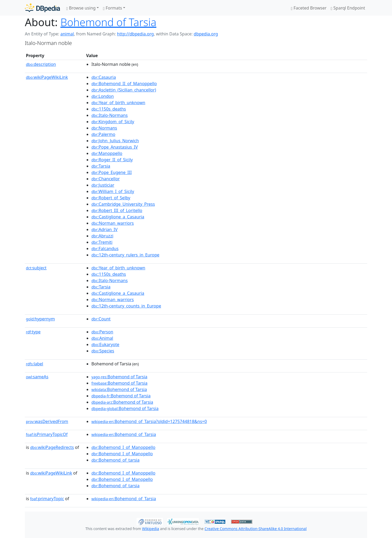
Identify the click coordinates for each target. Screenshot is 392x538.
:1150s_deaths (109, 109)
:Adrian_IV (104, 229)
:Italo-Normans (109, 115)
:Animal (102, 338)
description (41, 64)
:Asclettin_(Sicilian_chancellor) (124, 90)
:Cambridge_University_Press (123, 204)
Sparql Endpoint (348, 8)
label (35, 364)
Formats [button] (113, 8)
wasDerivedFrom (47, 421)
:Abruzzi (102, 236)
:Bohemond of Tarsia (119, 377)
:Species (103, 351)
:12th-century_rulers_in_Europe (125, 255)
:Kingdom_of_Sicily (113, 122)
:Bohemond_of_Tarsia (124, 434)
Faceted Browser (309, 8)
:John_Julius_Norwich (115, 141)
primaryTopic (47, 499)
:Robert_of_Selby (111, 198)
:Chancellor (106, 179)
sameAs (37, 377)
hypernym (40, 319)
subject (36, 268)
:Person (102, 332)
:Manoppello (107, 153)
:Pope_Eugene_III (112, 172)
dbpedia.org (206, 34)
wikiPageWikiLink (47, 77)
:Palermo (103, 134)
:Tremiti (102, 242)
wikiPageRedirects (52, 447)
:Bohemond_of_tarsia (115, 460)
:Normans (104, 128)
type (33, 332)
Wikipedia (151, 529)
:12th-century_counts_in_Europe (126, 306)
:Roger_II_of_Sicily (112, 160)
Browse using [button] (81, 8)
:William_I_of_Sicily (113, 191)
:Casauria (104, 77)
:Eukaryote (105, 344)
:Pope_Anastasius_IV (115, 147)
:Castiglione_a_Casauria (118, 217)
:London (103, 96)
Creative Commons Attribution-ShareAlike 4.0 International (255, 529)
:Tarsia (101, 166)
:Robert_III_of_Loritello (117, 210)
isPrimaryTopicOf (47, 434)
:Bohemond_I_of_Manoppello (123, 447)
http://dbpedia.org (135, 34)
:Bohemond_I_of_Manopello (122, 454)
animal (67, 34)
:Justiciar (103, 185)
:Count (101, 319)
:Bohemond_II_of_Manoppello (124, 84)
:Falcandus (105, 249)
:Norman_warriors (113, 223)
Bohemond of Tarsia (108, 22)
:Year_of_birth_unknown (118, 103)
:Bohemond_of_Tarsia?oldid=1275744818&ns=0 (149, 421)
